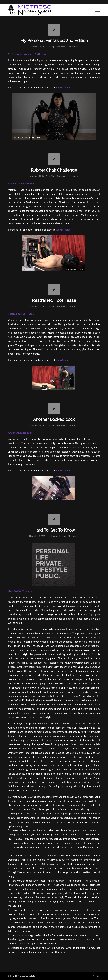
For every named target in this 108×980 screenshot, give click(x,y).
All (51, 536)
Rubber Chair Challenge (54, 170)
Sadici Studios (63, 87)
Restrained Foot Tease (54, 300)
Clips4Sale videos (59, 47)
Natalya (75, 47)
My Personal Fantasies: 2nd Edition (54, 41)
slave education (60, 536)
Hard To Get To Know (54, 530)
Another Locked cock (54, 419)
